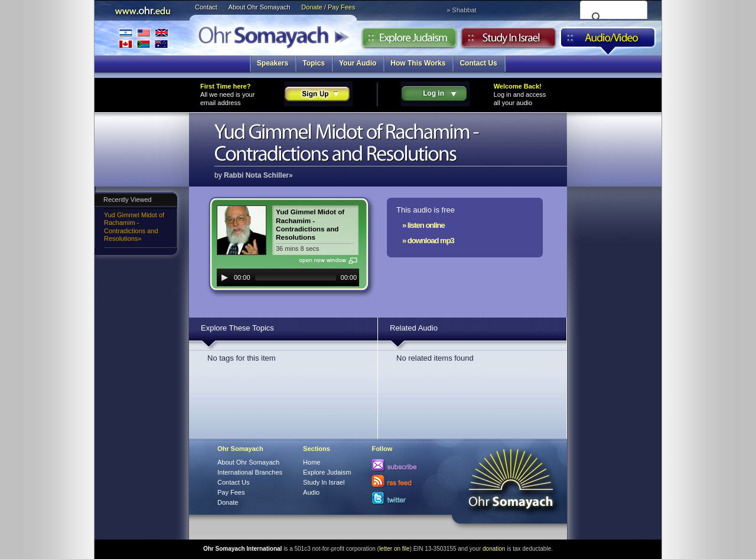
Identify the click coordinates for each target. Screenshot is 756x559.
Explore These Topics (237, 328)
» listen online (423, 225)
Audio (608, 41)
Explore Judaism (409, 41)
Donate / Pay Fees (328, 7)
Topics (314, 63)
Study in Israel (509, 41)
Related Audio (414, 328)
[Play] (224, 277)
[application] (288, 277)
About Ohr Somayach (260, 7)
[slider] (296, 277)
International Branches (144, 38)
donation (494, 549)
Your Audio (358, 63)
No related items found (435, 358)
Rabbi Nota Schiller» (258, 175)
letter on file (395, 549)
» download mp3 (428, 241)
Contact (206, 7)
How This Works (418, 63)
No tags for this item (242, 358)
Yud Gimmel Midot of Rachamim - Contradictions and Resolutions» (134, 227)
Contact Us (478, 63)
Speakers (273, 63)
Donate (228, 502)
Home (312, 462)
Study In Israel (324, 482)
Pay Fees (231, 492)
